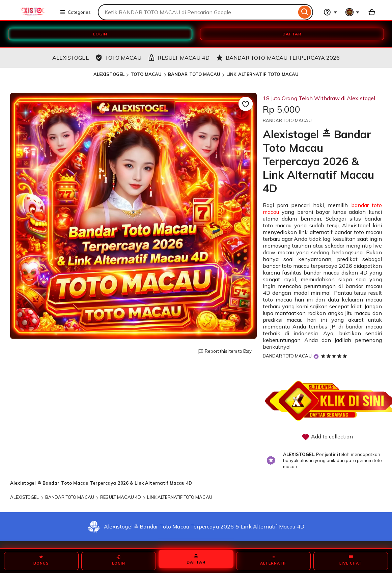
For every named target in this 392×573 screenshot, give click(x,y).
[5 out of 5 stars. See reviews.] (335, 356)
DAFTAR (292, 34)
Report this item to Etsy (225, 352)
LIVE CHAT (351, 560)
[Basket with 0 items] (372, 12)
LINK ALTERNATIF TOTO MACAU (262, 74)
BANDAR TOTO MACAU (194, 74)
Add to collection (327, 437)
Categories (75, 12)
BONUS (41, 560)
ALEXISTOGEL (109, 74)
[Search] (305, 12)
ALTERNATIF (273, 560)
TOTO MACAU (146, 74)
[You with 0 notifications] (353, 12)
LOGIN (100, 34)
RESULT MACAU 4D (121, 497)
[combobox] (197, 12)
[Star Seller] (316, 356)
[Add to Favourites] (246, 104)
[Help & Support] (330, 12)
